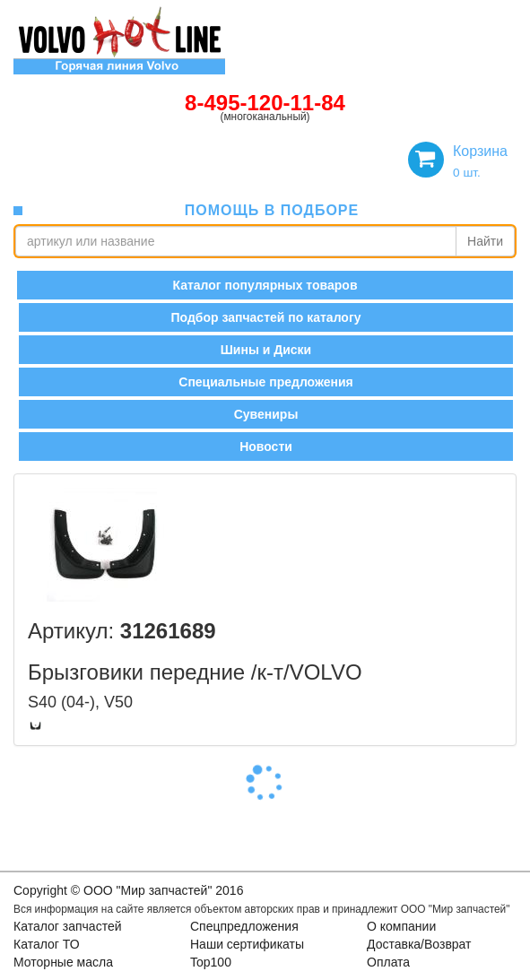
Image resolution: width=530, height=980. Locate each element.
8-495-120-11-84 (265, 103)
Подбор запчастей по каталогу (265, 317)
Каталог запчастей (68, 926)
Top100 (211, 962)
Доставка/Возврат (419, 944)
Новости (266, 447)
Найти (485, 241)
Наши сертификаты (247, 944)
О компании (401, 926)
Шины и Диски (266, 350)
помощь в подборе (272, 210)
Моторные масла (63, 962)
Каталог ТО (47, 944)
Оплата (388, 962)
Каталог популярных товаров (265, 285)
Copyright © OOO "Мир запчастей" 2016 (128, 890)
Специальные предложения (265, 382)
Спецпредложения (244, 926)
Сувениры (266, 414)
